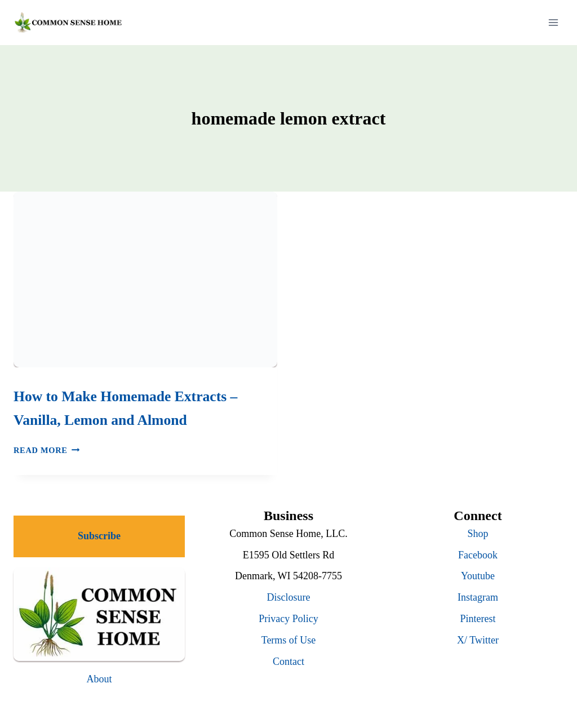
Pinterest (478, 619)
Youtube (478, 576)
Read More (46, 450)
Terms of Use (289, 640)
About (99, 679)
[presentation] (145, 279)
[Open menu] (553, 22)
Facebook (478, 555)
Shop (478, 534)
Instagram (478, 597)
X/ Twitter (478, 640)
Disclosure (289, 597)
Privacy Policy (288, 619)
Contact (288, 662)
